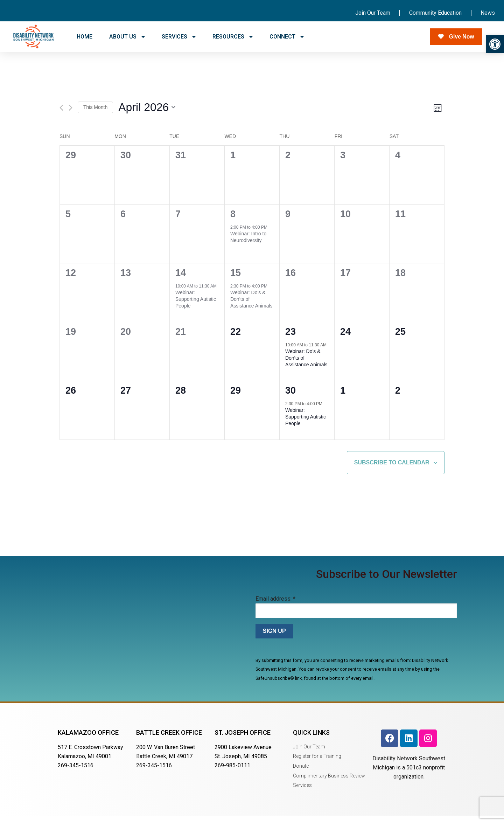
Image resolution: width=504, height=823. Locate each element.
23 (290, 339)
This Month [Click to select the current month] (95, 115)
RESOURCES (233, 37)
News (488, 13)
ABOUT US (127, 37)
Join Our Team (373, 13)
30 (290, 398)
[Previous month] (61, 115)
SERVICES (179, 37)
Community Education (435, 13)
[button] (495, 44)
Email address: (275, 606)
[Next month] (71, 115)
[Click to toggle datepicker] (147, 115)
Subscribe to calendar (392, 470)
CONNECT (287, 37)
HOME (85, 37)
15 (236, 281)
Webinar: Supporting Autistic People (196, 307)
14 (181, 281)
